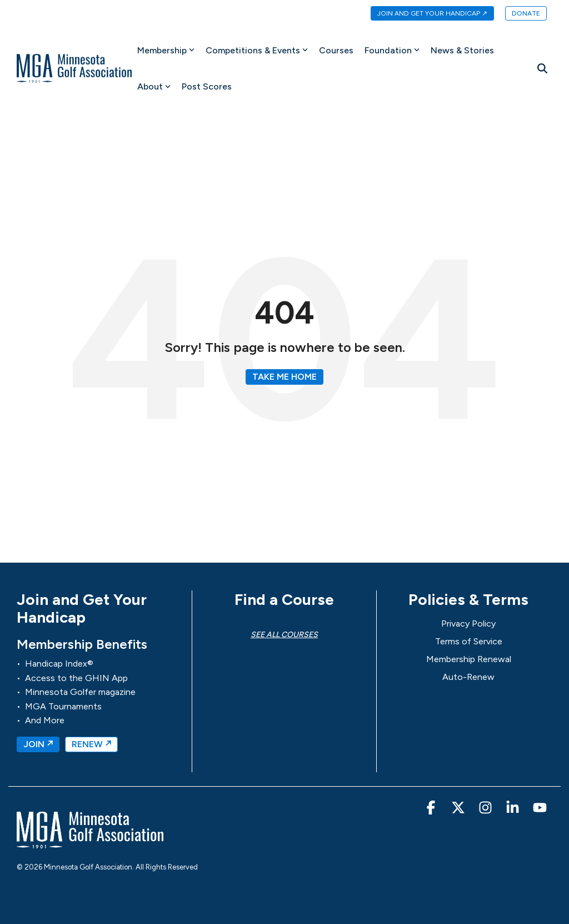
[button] (432, 810)
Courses (336, 50)
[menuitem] (427, 14)
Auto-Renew (468, 677)
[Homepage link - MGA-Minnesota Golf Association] (90, 843)
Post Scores (207, 86)
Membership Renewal (469, 659)
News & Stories (462, 50)
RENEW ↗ (91, 744)
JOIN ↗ (38, 744)
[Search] (542, 69)
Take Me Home (284, 377)
